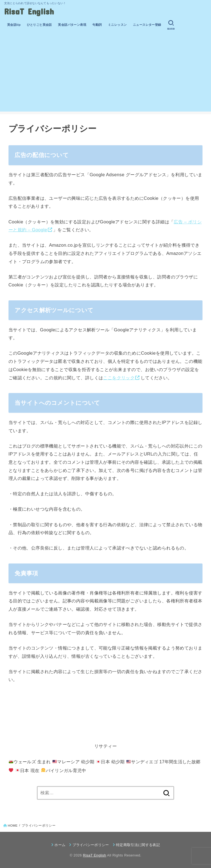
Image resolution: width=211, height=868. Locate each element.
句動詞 (97, 25)
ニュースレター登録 (147, 25)
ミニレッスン (117, 25)
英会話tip (14, 25)
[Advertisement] (105, 73)
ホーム (60, 845)
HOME (13, 826)
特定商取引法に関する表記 (138, 845)
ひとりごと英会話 (39, 25)
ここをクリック (119, 378)
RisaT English (29, 11)
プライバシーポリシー (91, 845)
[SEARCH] (171, 25)
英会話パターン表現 (72, 25)
